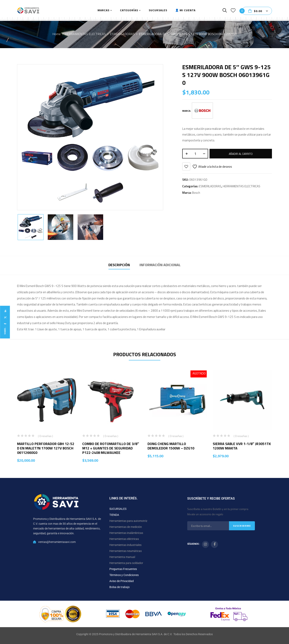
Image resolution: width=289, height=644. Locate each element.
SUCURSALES (118, 509)
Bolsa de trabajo (120, 587)
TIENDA (114, 515)
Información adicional (160, 265)
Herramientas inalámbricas (126, 533)
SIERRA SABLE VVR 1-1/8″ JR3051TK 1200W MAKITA (242, 446)
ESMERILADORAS (122, 34)
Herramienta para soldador (126, 563)
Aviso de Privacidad (122, 581)
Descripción (119, 265)
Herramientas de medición (126, 527)
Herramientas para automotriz (128, 521)
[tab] (119, 265)
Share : (5, 331)
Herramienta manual (122, 557)
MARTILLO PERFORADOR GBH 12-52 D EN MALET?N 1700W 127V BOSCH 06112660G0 (46, 448)
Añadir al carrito (241, 154)
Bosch (196, 193)
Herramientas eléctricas (124, 539)
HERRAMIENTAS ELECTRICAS (85, 34)
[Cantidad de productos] (195, 154)
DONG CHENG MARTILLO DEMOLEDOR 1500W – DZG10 (171, 446)
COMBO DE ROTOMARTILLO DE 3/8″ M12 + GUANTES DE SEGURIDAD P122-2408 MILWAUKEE (111, 448)
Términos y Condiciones (124, 575)
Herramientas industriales (125, 545)
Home (56, 34)
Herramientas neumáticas (126, 551)
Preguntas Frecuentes (123, 569)
